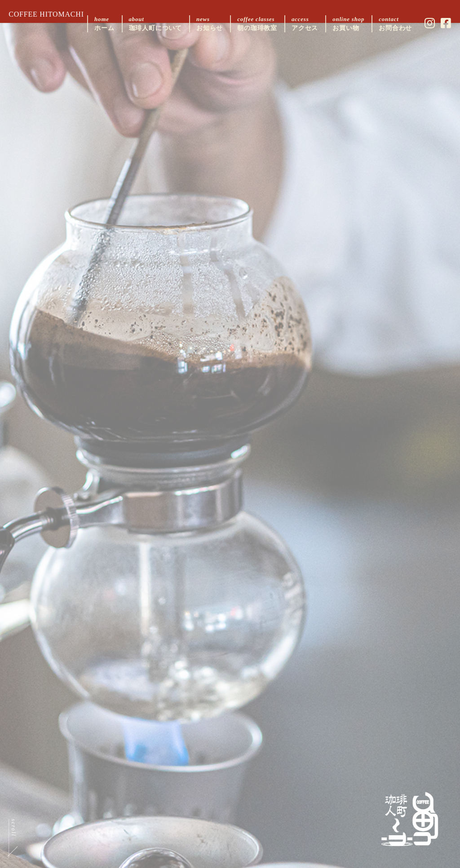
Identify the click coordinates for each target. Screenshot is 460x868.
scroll (20, 815)
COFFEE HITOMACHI (52, 14)
